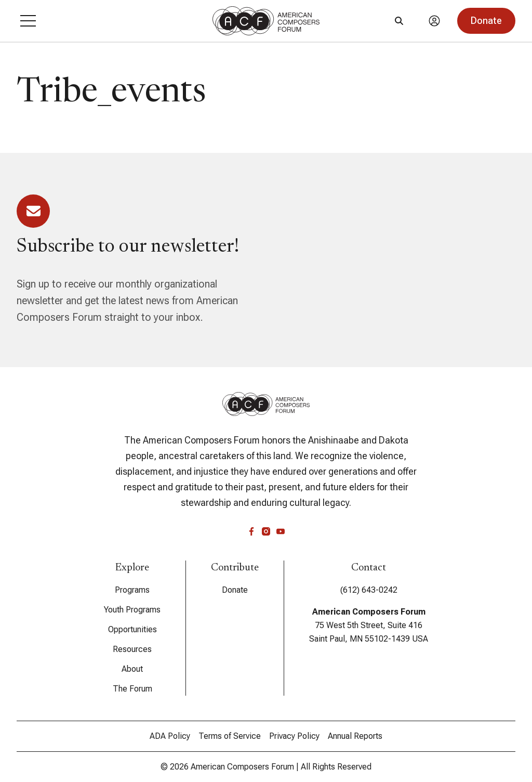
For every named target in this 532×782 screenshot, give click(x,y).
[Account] (434, 21)
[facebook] (251, 531)
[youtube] (281, 531)
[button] (28, 21)
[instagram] (266, 531)
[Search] (399, 21)
